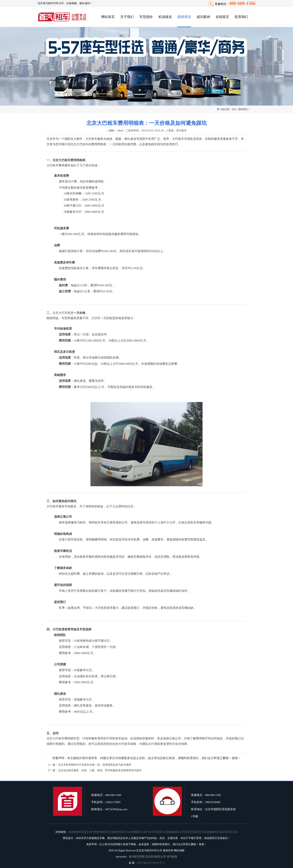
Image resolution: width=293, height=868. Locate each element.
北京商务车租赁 (78, 832)
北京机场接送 (172, 832)
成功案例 (203, 17)
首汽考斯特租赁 (98, 832)
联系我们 (241, 17)
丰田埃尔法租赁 (191, 832)
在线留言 (222, 17)
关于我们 (127, 17)
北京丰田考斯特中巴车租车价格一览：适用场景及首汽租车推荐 (95, 765)
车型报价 (146, 17)
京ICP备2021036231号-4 (151, 863)
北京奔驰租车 (134, 832)
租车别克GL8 (229, 832)
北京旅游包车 (117, 832)
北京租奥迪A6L (211, 832)
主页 (234, 109)
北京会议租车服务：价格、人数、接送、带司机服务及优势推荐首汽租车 (100, 770)
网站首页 (108, 17)
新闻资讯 (184, 17)
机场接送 (165, 17)
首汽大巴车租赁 (153, 832)
